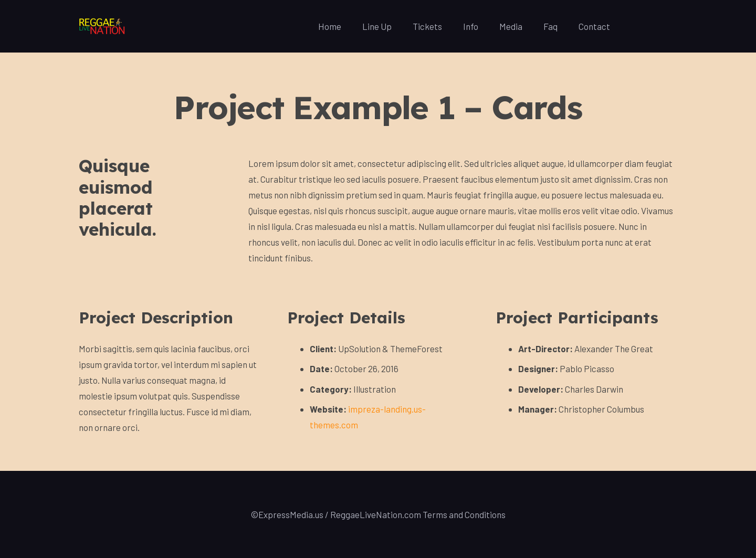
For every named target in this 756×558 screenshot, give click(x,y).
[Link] (102, 27)
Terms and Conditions (464, 514)
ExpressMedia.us (291, 514)
